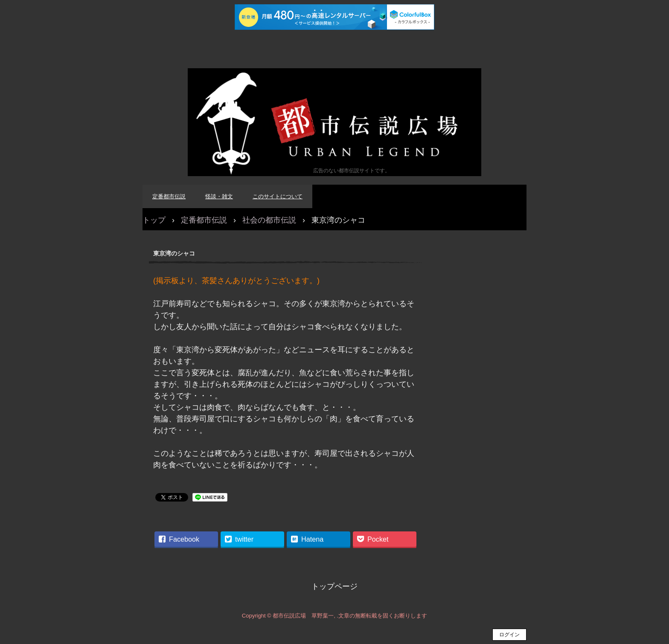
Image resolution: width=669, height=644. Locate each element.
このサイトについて (278, 196)
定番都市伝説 (169, 196)
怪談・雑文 (219, 196)
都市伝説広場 (334, 122)
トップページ (334, 586)
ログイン (509, 635)
